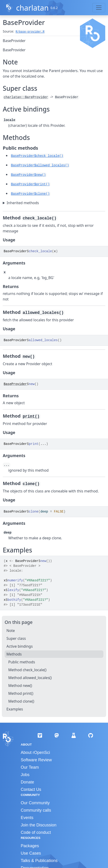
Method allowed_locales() (30, 678)
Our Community (35, 803)
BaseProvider (15, 384)
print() (31, 416)
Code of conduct (36, 832)
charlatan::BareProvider (26, 97)
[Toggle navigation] (99, 8)
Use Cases (31, 853)
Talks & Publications (39, 861)
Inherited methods (23, 203)
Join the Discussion (38, 825)
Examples (15, 709)
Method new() (20, 686)
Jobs (25, 775)
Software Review (36, 760)
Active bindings (20, 646)
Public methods (22, 662)
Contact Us (31, 789)
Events (27, 818)
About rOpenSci (35, 753)
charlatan (32, 8)
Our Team (30, 767)
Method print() (21, 693)
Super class (16, 638)
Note (11, 631)
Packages (30, 846)
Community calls (36, 810)
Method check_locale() (27, 670)
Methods (14, 654)
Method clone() (21, 701)
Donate (27, 782)
